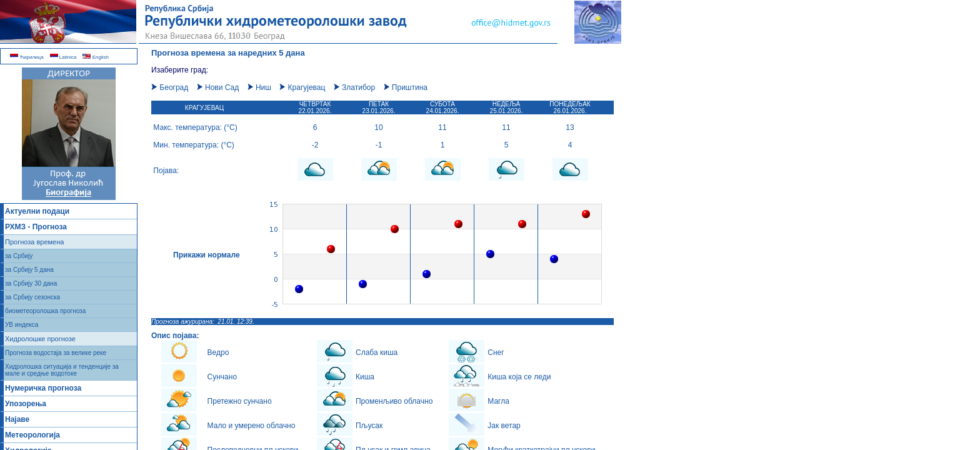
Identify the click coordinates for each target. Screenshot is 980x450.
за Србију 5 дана (29, 270)
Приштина (406, 87)
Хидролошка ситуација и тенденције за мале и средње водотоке (62, 370)
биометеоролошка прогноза (45, 311)
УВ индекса (22, 325)
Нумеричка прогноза (43, 388)
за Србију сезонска (32, 297)
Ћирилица (27, 57)
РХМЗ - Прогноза (36, 227)
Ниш (259, 87)
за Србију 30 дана (31, 283)
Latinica (63, 57)
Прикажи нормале (207, 255)
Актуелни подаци (37, 211)
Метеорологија (32, 435)
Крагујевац (302, 87)
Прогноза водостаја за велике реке (56, 353)
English (95, 57)
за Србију (19, 256)
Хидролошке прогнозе (40, 339)
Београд (170, 87)
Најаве (17, 419)
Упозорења (26, 404)
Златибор (354, 87)
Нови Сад (218, 87)
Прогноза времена (34, 242)
